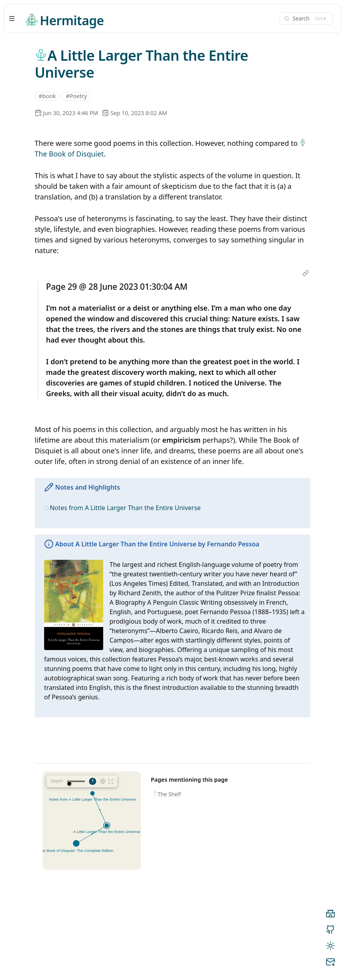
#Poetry (76, 96)
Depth (57, 781)
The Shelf (169, 794)
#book (47, 96)
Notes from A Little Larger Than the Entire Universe (125, 508)
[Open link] (306, 274)
